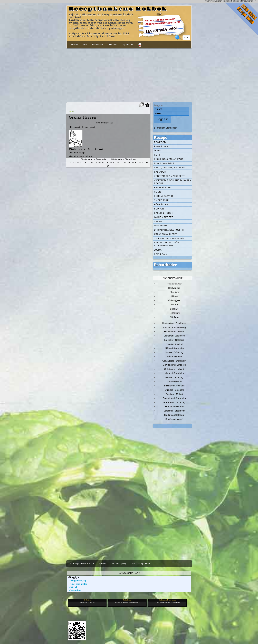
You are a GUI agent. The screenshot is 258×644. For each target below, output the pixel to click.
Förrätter (161, 205)
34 (108, 166)
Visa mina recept (77, 153)
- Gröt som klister (77, 584)
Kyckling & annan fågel (170, 159)
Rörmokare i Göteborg (174, 402)
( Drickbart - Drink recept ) (83, 127)
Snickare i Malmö (174, 394)
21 (118, 162)
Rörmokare (174, 313)
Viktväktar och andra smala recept (173, 182)
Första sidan (87, 159)
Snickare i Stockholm (174, 386)
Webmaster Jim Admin (87, 149)
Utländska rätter (166, 234)
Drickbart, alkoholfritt (170, 230)
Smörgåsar (162, 200)
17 (103, 162)
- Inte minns (74, 590)
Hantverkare (174, 288)
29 (132, 162)
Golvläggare (174, 300)
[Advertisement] (129, 75)
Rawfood (160, 142)
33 (147, 162)
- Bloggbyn (73, 577)
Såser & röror (164, 213)
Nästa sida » (118, 159)
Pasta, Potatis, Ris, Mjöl (170, 168)
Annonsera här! (173, 278)
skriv (85, 45)
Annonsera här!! (130, 573)
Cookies (103, 564)
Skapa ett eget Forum (141, 564)
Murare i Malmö (174, 382)
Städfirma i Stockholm (174, 411)
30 (136, 162)
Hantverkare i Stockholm (174, 323)
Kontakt (75, 45)
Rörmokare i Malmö (174, 407)
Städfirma (174, 317)
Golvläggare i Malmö (174, 369)
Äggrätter (161, 146)
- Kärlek (73, 587)
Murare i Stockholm (174, 373)
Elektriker (174, 292)
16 (99, 162)
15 (96, 162)
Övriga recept (164, 217)
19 (110, 162)
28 (129, 162)
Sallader (160, 172)
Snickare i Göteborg (174, 390)
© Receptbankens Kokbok (82, 564)
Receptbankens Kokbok (118, 9)
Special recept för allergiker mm (167, 244)
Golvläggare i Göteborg (174, 365)
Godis (158, 192)
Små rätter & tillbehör (169, 238)
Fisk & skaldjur (164, 163)
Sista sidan (130, 159)
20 (114, 162)
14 (92, 162)
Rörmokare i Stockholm (174, 398)
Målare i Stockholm (174, 348)
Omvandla (113, 45)
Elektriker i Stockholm (174, 336)
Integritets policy (119, 564)
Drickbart (161, 226)
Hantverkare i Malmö (174, 331)
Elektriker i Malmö (174, 344)
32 (143, 162)
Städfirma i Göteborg (174, 415)
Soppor (159, 209)
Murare (174, 305)
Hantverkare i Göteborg (174, 327)
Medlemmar (98, 45)
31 (140, 162)
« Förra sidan (101, 159)
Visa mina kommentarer (80, 156)
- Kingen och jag (77, 581)
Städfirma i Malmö (174, 419)
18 (107, 162)
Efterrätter (163, 188)
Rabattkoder (165, 265)
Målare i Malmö (174, 357)
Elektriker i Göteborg (174, 340)
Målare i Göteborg (174, 352)
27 (125, 162)
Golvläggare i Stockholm (174, 361)
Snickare (174, 309)
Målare (174, 296)
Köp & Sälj (161, 254)
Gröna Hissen (83, 117)
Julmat (159, 250)
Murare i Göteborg (174, 377)
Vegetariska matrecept (170, 176)
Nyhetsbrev (128, 45)
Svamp (158, 221)
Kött (157, 155)
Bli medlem (160, 128)
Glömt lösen (171, 128)
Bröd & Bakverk (164, 196)
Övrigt (159, 151)
